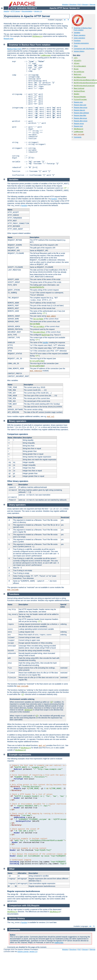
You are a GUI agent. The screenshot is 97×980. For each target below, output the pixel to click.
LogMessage (78, 132)
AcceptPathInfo (37, 287)
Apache (6, 11)
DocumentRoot (39, 332)
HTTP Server (15, 11)
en (65, 20)
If (23, 694)
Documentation (27, 11)
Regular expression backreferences (24, 891)
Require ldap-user (80, 105)
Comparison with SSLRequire (84, 49)
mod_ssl (51, 417)
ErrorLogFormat (37, 361)
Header (77, 94)
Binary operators (80, 35)
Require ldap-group (80, 107)
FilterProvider (80, 100)
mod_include (79, 134)
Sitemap (92, 5)
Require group (79, 123)
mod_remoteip (36, 371)
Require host (78, 126)
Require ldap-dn (79, 110)
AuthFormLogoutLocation (84, 86)
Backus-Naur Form (14, 49)
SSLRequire (37, 36)
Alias (76, 69)
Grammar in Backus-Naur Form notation (83, 29)
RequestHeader (80, 97)
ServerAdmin (39, 327)
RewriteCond (79, 88)
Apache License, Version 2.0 (27, 952)
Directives (73, 5)
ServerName (38, 319)
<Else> (77, 63)
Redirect (78, 74)
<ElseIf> (78, 61)
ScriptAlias (79, 72)
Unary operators (79, 38)
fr (68, 20)
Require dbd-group (80, 118)
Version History (79, 51)
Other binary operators (18, 481)
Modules (65, 5)
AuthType (46, 335)
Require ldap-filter (80, 115)
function (54, 199)
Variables (77, 33)
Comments (78, 137)
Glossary (85, 5)
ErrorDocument (80, 66)
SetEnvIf (28, 710)
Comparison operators (18, 434)
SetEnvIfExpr (79, 91)
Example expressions (81, 43)
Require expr (8, 39)
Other (76, 46)
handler (46, 342)
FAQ (79, 5)
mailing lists (59, 943)
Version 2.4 (38, 11)
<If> (76, 58)
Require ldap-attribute (81, 113)
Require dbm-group (81, 121)
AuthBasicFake (80, 77)
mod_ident (51, 316)
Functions (77, 41)
